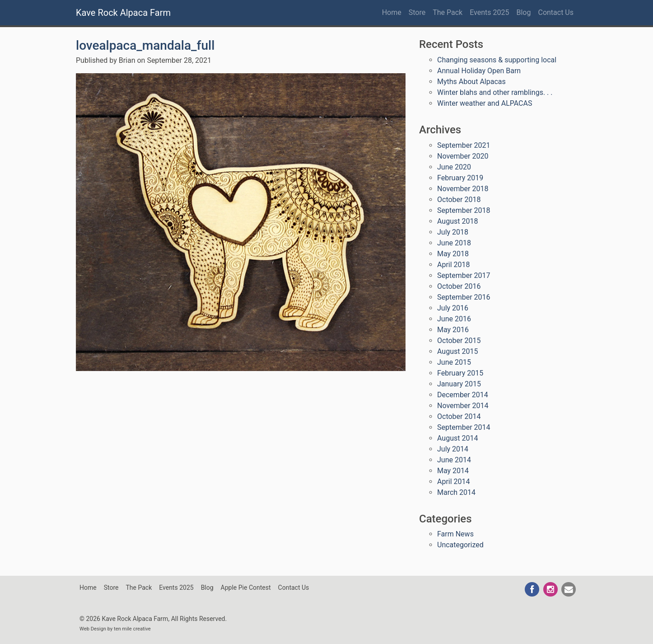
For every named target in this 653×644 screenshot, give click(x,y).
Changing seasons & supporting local (497, 60)
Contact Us (556, 12)
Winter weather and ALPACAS (485, 103)
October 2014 (459, 416)
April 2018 (454, 265)
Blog (524, 12)
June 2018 (454, 243)
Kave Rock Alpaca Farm (123, 13)
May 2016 (453, 330)
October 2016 (459, 286)
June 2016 (454, 319)
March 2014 (456, 492)
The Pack (448, 12)
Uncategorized (460, 545)
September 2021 (464, 145)
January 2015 (459, 384)
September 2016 (464, 297)
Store (417, 12)
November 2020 (463, 156)
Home (392, 12)
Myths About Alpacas (471, 82)
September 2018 (464, 210)
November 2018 (463, 189)
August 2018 (457, 221)
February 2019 (460, 178)
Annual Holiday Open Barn (479, 71)
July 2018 (453, 232)
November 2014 (463, 406)
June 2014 (454, 460)
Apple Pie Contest (246, 588)
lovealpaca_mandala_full (145, 45)
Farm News (455, 534)
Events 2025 (489, 12)
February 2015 (460, 373)
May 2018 (453, 254)
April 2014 (454, 482)
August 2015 (457, 351)
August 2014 (457, 438)
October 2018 (459, 200)
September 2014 (464, 427)
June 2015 (454, 362)
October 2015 (459, 341)
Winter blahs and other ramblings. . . (495, 92)
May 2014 (453, 471)
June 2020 (454, 167)
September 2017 (464, 275)
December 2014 (463, 395)
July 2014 (453, 449)
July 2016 (453, 308)
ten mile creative (132, 629)
